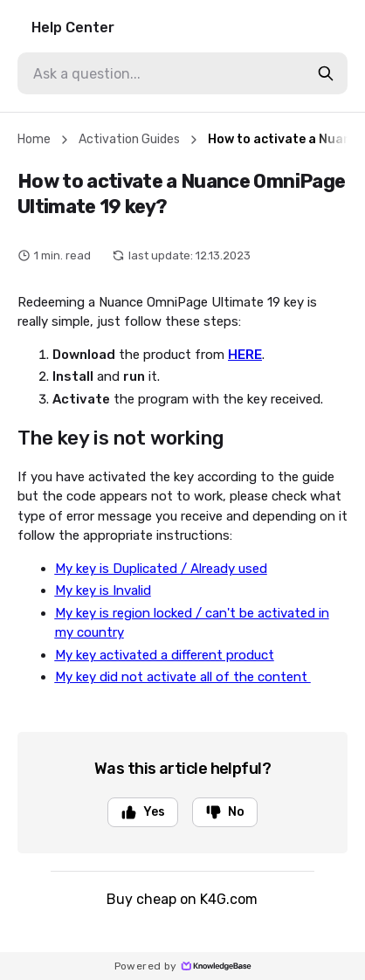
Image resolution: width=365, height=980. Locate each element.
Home (34, 139)
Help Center (73, 28)
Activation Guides (129, 139)
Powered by (183, 966)
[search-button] (326, 73)
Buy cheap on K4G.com (182, 899)
